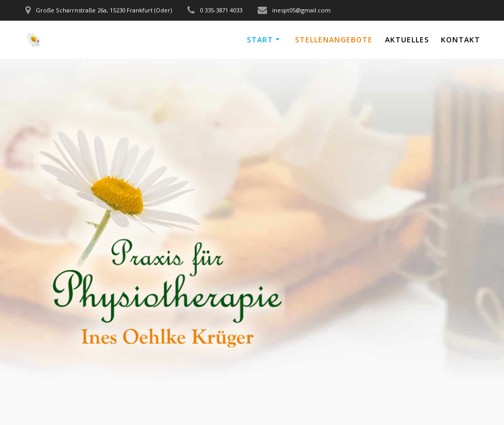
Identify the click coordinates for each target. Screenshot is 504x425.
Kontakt (461, 40)
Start (260, 40)
